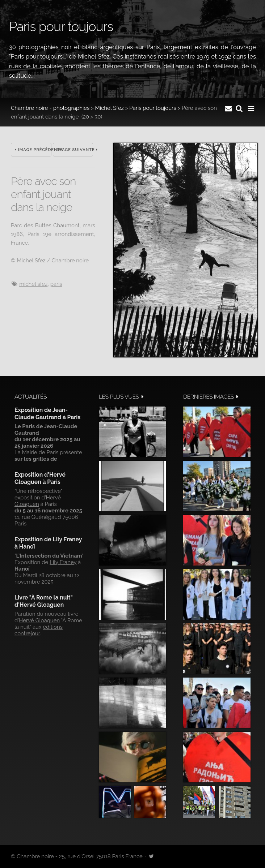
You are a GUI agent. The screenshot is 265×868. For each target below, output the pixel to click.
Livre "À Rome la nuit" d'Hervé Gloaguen (44, 601)
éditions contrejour (39, 630)
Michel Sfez (110, 108)
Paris (56, 284)
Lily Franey (63, 562)
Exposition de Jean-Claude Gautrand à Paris (47, 414)
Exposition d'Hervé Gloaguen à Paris (40, 478)
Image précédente (33, 150)
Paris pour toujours (153, 108)
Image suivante (75, 150)
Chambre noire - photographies (50, 108)
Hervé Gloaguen (38, 501)
